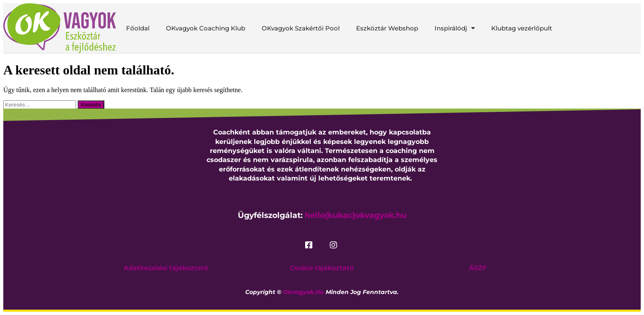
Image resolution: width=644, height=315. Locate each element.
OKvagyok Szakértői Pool (301, 28)
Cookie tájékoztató (322, 268)
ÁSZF (478, 268)
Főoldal (138, 28)
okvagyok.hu (304, 292)
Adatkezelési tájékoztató (166, 268)
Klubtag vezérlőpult (522, 28)
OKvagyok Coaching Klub (206, 28)
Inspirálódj (455, 28)
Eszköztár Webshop (387, 28)
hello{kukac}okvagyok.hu (356, 215)
